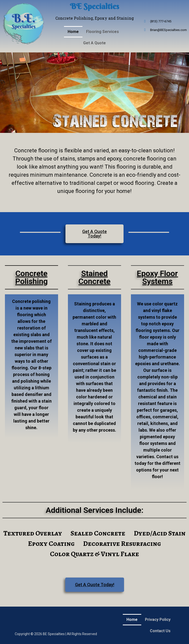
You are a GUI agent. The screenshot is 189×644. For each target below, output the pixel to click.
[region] (94, 93)
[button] (104, 32)
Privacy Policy (158, 620)
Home (73, 32)
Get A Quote (94, 43)
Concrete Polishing (31, 277)
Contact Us (160, 631)
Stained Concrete (94, 277)
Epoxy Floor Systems (157, 277)
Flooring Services (102, 32)
